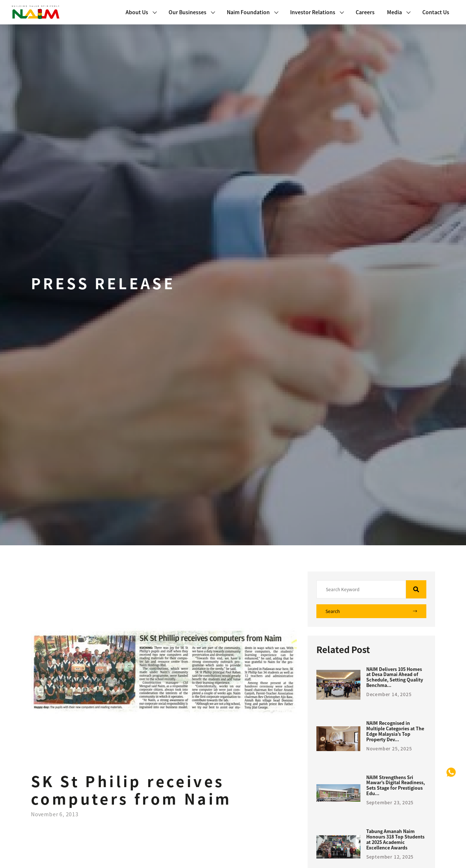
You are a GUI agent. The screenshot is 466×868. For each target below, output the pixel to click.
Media (399, 12)
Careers (365, 12)
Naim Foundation (253, 12)
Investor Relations (317, 12)
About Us (141, 12)
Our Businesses (192, 12)
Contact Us (436, 12)
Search (371, 611)
